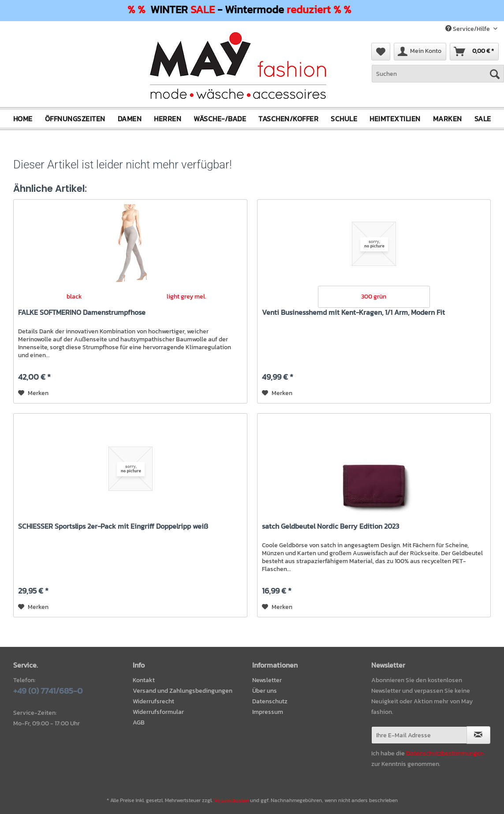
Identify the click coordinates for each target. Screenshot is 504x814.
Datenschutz (270, 701)
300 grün (374, 296)
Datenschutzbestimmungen (445, 753)
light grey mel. (187, 296)
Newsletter (267, 680)
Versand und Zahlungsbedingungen (183, 691)
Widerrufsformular (158, 712)
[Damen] (130, 119)
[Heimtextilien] (395, 119)
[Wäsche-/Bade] (220, 119)
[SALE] (483, 119)
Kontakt (144, 680)
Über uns (265, 691)
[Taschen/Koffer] (288, 119)
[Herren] (168, 119)
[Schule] (344, 119)
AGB (139, 722)
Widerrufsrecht (153, 701)
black (74, 296)
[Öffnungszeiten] (75, 119)
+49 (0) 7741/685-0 (48, 691)
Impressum (268, 712)
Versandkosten (231, 800)
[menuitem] (438, 78)
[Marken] (448, 119)
